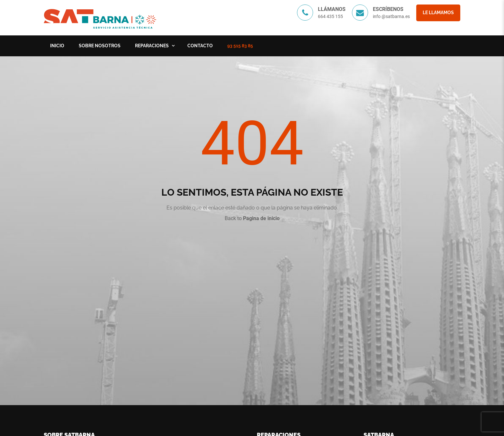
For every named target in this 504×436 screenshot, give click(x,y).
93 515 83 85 (240, 46)
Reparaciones (152, 46)
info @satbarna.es (391, 16)
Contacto (200, 46)
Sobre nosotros (100, 46)
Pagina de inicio (261, 218)
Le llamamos (438, 13)
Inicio (57, 46)
